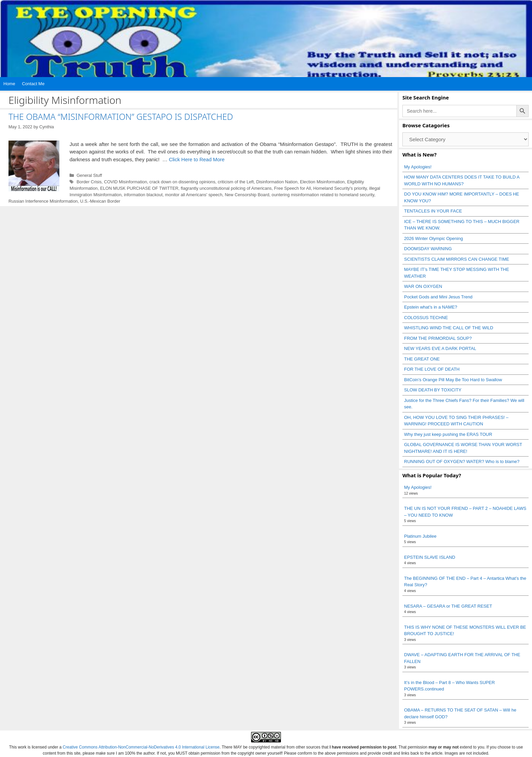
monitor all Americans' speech (194, 195)
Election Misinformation (322, 182)
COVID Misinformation (125, 182)
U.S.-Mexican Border (100, 201)
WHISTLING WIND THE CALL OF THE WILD (449, 328)
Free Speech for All (292, 188)
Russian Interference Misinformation (43, 201)
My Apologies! (418, 167)
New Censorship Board (247, 195)
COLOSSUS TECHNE (426, 318)
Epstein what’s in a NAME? (431, 307)
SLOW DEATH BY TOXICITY (433, 390)
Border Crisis (89, 182)
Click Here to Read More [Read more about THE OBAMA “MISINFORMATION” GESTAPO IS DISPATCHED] (197, 159)
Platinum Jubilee (420, 536)
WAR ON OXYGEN (423, 286)
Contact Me (33, 84)
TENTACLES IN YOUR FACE (433, 211)
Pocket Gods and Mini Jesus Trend (438, 297)
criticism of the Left (236, 182)
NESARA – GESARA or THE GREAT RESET (448, 606)
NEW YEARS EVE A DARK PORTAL (440, 348)
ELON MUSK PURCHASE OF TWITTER (139, 188)
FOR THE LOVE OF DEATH (432, 369)
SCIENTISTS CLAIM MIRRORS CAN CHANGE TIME (457, 259)
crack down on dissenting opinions (182, 182)
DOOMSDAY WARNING (428, 249)
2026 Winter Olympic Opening (433, 238)
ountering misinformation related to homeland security (323, 195)
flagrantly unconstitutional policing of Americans (226, 188)
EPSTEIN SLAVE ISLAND (430, 557)
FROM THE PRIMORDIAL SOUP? (438, 338)
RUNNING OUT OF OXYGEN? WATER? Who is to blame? (462, 461)
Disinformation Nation (277, 182)
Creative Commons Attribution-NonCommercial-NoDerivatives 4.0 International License (141, 747)
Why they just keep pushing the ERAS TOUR (448, 434)
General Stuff (89, 175)
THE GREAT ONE (422, 359)
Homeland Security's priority (340, 188)
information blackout (143, 195)
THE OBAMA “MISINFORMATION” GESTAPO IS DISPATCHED (121, 116)
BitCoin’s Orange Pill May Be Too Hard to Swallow (453, 380)
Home (9, 84)
